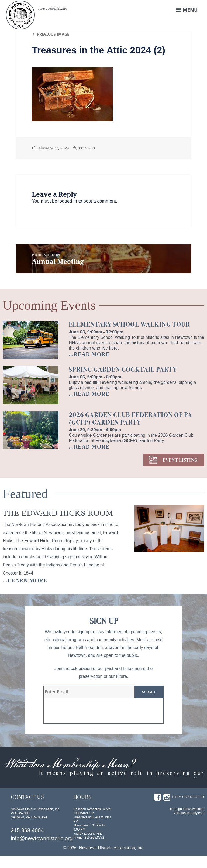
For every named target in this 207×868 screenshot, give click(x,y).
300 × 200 (86, 148)
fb (158, 809)
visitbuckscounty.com (189, 825)
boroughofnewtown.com (187, 821)
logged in (68, 201)
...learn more (25, 580)
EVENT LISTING (180, 460)
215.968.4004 (27, 842)
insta (167, 809)
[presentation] (85, 713)
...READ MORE (89, 354)
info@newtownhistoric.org (42, 850)
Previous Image (53, 34)
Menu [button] (190, 10)
